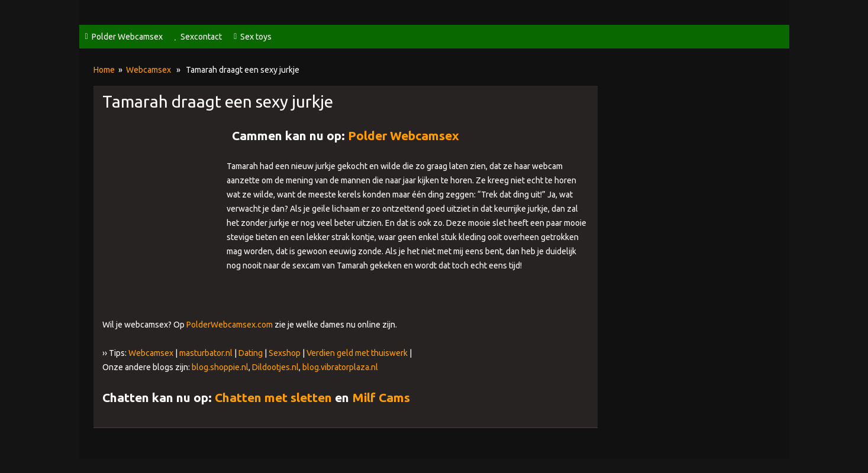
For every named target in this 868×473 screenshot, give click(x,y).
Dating (251, 353)
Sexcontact (201, 37)
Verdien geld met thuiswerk (357, 353)
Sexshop (285, 353)
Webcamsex (149, 70)
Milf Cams (381, 397)
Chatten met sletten (273, 397)
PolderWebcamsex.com (230, 325)
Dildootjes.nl (275, 367)
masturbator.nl (206, 353)
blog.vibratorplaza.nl (340, 367)
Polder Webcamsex (127, 37)
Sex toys (256, 37)
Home (104, 70)
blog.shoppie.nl (220, 367)
